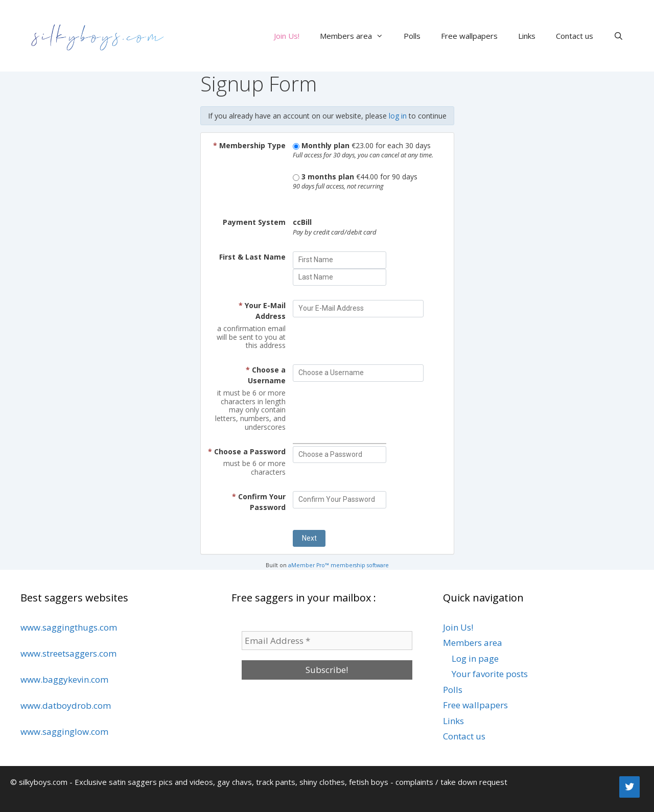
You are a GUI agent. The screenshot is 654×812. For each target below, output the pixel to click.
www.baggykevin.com (64, 679)
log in (398, 116)
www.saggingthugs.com (69, 627)
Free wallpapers (469, 36)
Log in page (475, 658)
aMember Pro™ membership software (338, 565)
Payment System (254, 222)
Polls (412, 36)
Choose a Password (247, 451)
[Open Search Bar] (618, 36)
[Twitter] (629, 787)
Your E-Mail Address (262, 311)
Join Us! (287, 36)
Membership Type (249, 145)
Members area (357, 36)
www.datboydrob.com (66, 705)
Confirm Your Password (259, 502)
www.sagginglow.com (64, 732)
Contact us (575, 36)
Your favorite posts (490, 674)
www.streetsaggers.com (68, 653)
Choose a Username (266, 375)
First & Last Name (252, 257)
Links (527, 36)
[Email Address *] (327, 641)
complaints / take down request (451, 782)
